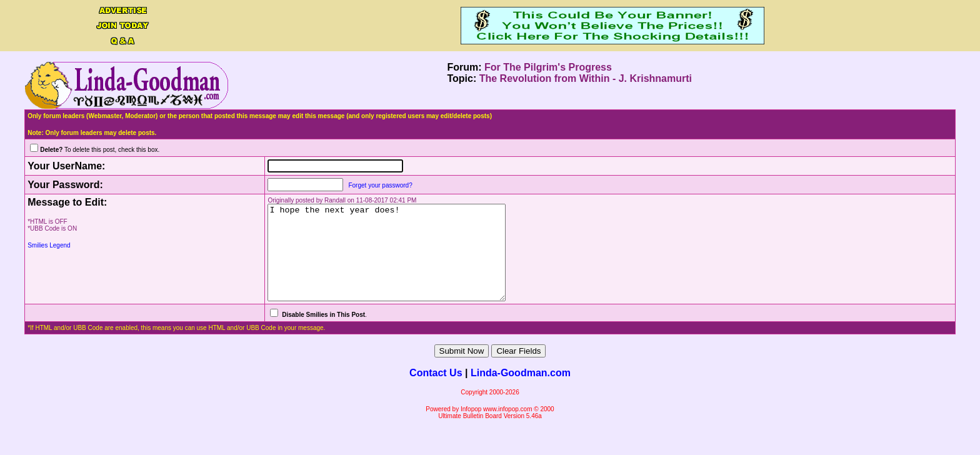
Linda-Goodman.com (521, 392)
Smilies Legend (49, 245)
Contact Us (436, 392)
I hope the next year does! (382, 262)
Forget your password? (361, 185)
